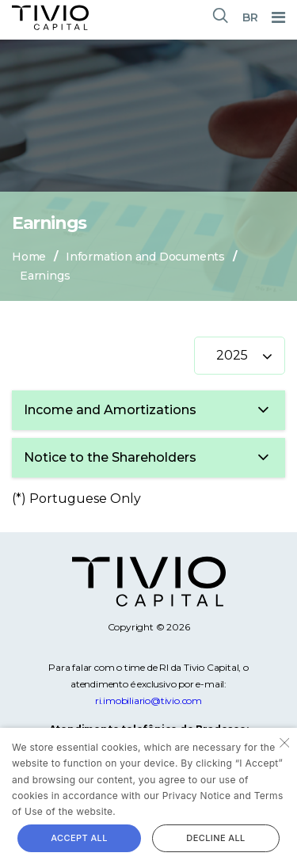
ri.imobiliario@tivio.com (148, 700)
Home (29, 257)
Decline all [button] (215, 838)
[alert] (148, 798)
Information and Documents (145, 257)
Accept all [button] (79, 838)
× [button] (283, 742)
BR (250, 17)
